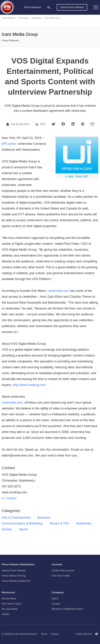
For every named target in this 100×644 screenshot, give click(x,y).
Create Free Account (63, 570)
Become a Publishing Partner (67, 609)
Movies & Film (59, 523)
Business (44, 518)
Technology (23, 18)
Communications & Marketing (22, 523)
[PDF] (83, 124)
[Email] (92, 124)
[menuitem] (49, 7)
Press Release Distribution (16, 581)
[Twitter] (53, 124)
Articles (6, 614)
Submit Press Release (72, 7)
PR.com (8, 144)
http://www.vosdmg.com (29, 385)
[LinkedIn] (73, 124)
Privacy (55, 634)
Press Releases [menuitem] (33, 7)
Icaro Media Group (53, 18)
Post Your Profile (61, 576)
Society (7, 529)
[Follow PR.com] (95, 634)
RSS (43, 124)
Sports (23, 529)
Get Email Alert (20, 124)
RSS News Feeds (11, 604)
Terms (44, 634)
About (55, 599)
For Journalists (10, 609)
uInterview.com (59, 291)
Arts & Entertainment (16, 518)
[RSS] (37, 124)
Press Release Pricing (14, 576)
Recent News (9, 599)
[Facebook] (63, 124)
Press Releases (8, 18)
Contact (9, 498)
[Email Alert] (8, 124)
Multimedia (37, 18)
